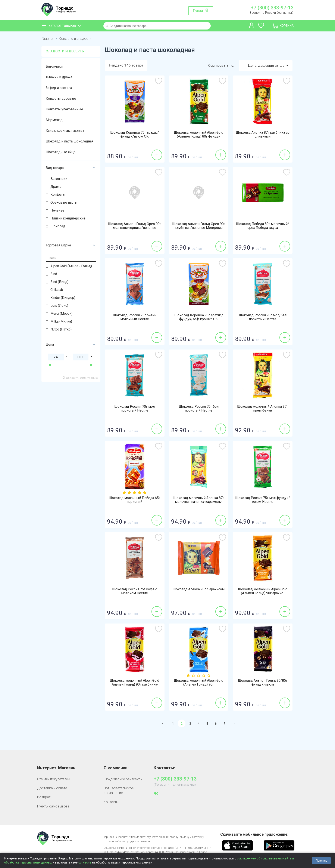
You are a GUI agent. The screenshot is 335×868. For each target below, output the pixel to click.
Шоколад (58, 226)
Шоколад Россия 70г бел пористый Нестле (199, 409)
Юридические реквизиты (123, 779)
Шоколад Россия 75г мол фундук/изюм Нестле (263, 500)
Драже (56, 187)
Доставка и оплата (52, 788)
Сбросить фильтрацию (80, 378)
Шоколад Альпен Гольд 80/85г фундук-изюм (263, 683)
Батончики (54, 66)
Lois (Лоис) (59, 306)
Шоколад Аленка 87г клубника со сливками (263, 135)
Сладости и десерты (65, 51)
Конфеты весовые (61, 99)
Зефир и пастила (59, 88)
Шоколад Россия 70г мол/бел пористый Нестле (263, 317)
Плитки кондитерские (68, 218)
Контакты (111, 802)
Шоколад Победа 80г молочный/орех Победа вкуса (263, 226)
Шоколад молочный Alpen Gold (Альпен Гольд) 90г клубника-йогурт (134, 684)
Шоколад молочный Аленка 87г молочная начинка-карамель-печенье (199, 502)
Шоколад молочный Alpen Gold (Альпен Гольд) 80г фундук (199, 135)
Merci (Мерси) (61, 313)
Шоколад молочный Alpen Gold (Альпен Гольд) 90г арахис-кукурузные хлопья (263, 593)
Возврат (44, 797)
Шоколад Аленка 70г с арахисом (199, 589)
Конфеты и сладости (75, 39)
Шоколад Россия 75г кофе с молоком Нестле (135, 591)
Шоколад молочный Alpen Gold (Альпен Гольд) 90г (199, 683)
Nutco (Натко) (61, 329)
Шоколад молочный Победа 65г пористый (134, 500)
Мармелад (54, 120)
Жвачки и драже (59, 77)
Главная (48, 39)
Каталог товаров (62, 26)
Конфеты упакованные (64, 109)
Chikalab (57, 290)
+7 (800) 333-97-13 (272, 8)
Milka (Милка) (61, 321)
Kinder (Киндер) (63, 298)
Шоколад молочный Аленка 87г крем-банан (263, 409)
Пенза (198, 11)
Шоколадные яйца (61, 152)
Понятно (321, 861)
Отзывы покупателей (53, 779)
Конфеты (58, 195)
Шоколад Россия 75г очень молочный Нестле (134, 317)
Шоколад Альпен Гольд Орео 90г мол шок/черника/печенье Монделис (135, 228)
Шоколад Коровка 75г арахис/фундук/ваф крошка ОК (199, 317)
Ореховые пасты (64, 202)
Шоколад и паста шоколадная (70, 141)
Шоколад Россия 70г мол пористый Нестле (134, 409)
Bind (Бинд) (59, 282)
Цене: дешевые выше (268, 66)
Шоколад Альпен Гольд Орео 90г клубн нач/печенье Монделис (199, 226)
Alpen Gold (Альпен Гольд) (71, 266)
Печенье (57, 210)
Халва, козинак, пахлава (65, 131)
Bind (54, 274)
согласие (85, 862)
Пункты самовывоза (53, 806)
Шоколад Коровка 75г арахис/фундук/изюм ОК (135, 135)
